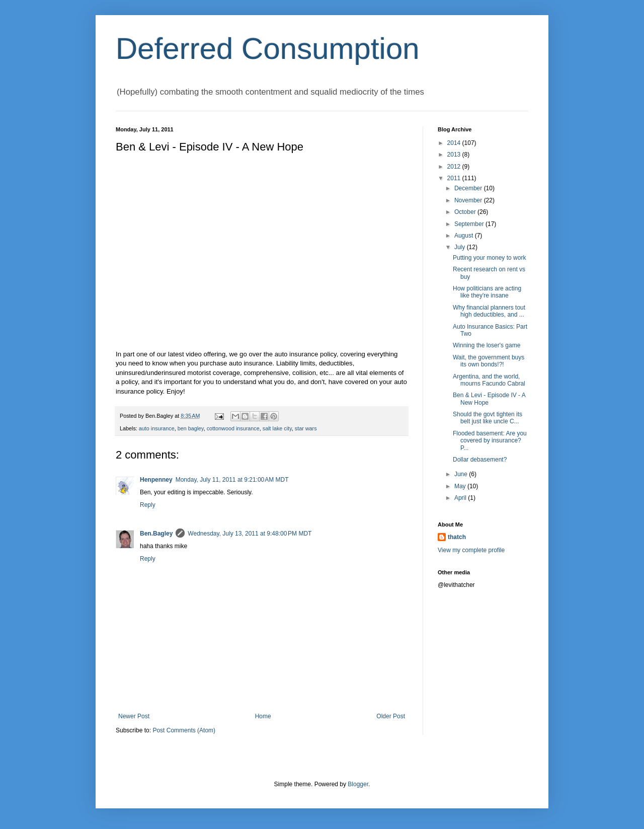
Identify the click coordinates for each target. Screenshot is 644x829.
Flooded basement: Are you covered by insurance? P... (490, 441)
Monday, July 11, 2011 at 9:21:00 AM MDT (232, 480)
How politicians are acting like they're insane (487, 292)
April (461, 498)
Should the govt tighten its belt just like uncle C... (488, 418)
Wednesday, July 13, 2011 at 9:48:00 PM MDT (250, 534)
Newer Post (134, 716)
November (469, 200)
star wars (306, 428)
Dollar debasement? (480, 460)
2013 (455, 155)
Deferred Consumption (268, 49)
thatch (457, 537)
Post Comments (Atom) (184, 730)
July (461, 247)
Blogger (358, 784)
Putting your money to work (489, 258)
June (462, 474)
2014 (455, 143)
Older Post (391, 716)
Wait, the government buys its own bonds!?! (489, 361)
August (465, 236)
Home (263, 716)
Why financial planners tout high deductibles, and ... (489, 311)
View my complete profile (471, 550)
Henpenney (156, 480)
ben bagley (191, 428)
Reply (148, 505)
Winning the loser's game (487, 345)
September (470, 224)
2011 (455, 178)
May (461, 486)
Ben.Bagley (156, 534)
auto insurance (157, 428)
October (466, 212)
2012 (455, 167)
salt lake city (277, 428)
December (469, 188)
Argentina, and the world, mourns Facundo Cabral (489, 380)
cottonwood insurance (233, 428)
